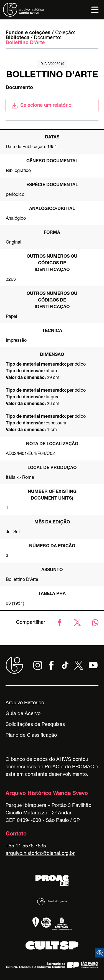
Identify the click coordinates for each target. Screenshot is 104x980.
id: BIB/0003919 (52, 64)
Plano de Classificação (31, 736)
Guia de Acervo (23, 714)
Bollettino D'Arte (25, 43)
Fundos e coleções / (30, 33)
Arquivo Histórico (25, 703)
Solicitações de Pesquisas (35, 725)
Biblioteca (17, 38)
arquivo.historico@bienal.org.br (40, 854)
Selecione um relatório (41, 106)
